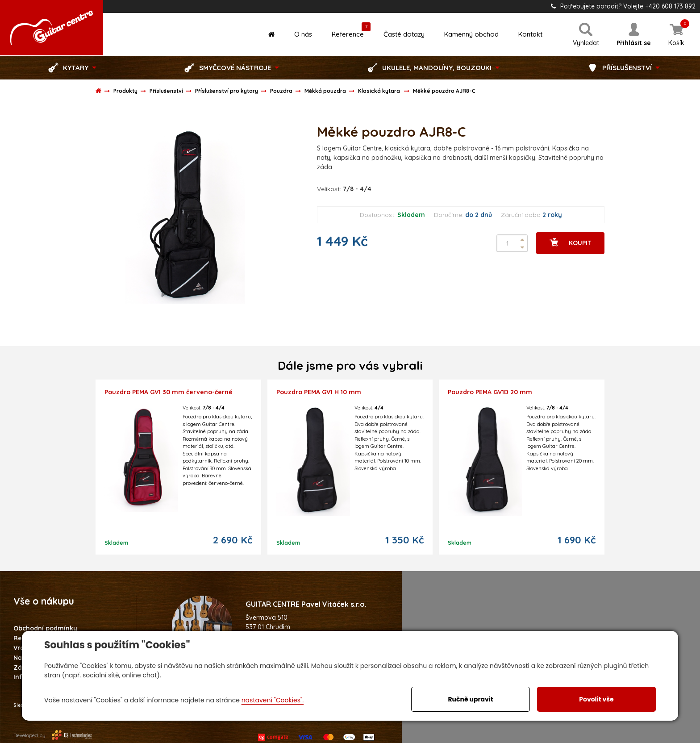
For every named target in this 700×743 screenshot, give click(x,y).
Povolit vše (596, 699)
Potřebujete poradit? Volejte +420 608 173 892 (623, 6)
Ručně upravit (470, 699)
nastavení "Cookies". (273, 700)
